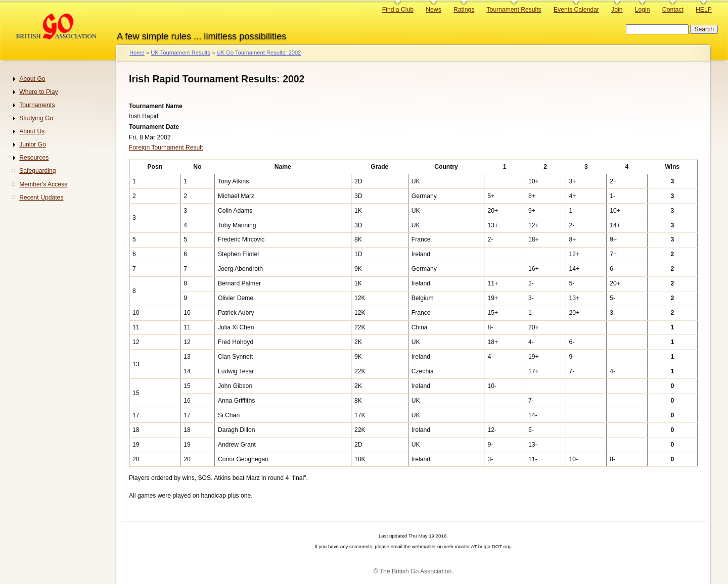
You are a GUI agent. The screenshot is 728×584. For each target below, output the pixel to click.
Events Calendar (576, 10)
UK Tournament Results (180, 53)
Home (137, 53)
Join (617, 10)
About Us (32, 131)
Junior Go (33, 144)
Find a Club (398, 10)
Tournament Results (514, 10)
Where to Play (38, 92)
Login (643, 10)
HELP (704, 10)
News (433, 10)
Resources (34, 158)
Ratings (464, 10)
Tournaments (37, 105)
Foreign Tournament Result (166, 148)
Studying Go (36, 118)
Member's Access (43, 184)
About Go (32, 79)
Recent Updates (41, 198)
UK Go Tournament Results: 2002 (259, 53)
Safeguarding (37, 171)
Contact (673, 10)
